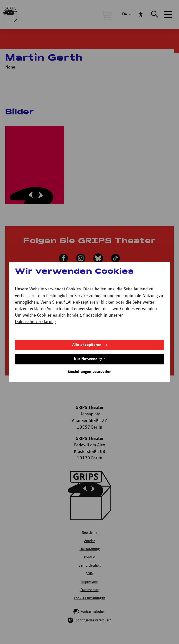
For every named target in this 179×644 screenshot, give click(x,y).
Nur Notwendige (88, 359)
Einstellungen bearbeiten (89, 372)
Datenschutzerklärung (35, 322)
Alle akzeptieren (87, 345)
